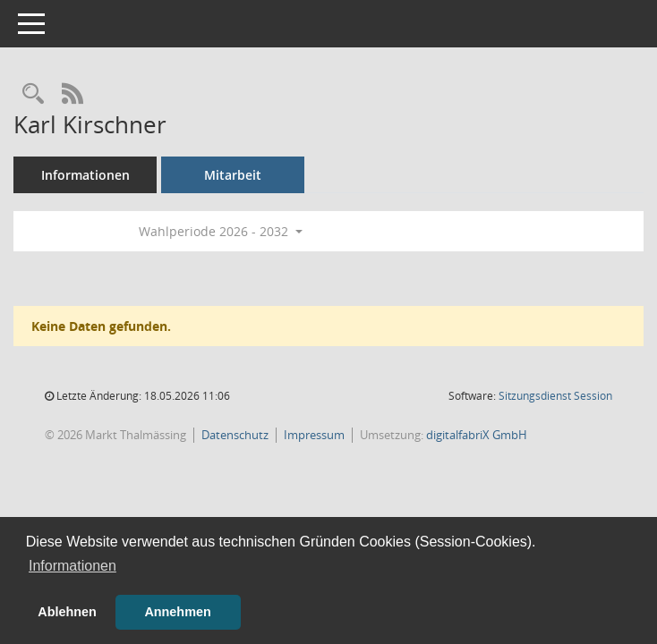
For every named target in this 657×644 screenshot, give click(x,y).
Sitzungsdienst (555, 396)
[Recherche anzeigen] (33, 94)
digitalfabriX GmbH (477, 435)
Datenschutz (235, 435)
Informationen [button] (73, 566)
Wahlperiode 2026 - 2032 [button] (221, 231)
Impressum (314, 435)
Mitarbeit (233, 175)
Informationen (85, 175)
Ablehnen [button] (67, 612)
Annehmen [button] (177, 612)
